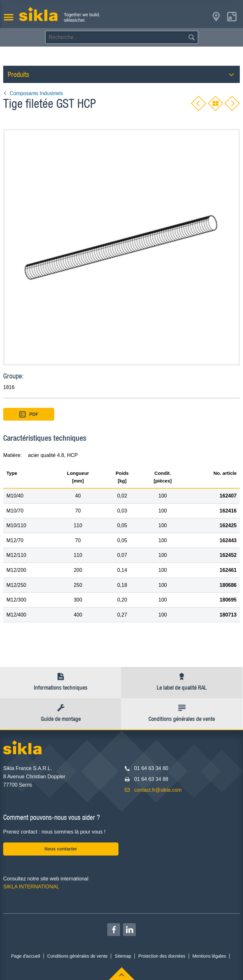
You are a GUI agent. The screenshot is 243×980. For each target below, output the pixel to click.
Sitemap (123, 956)
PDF (29, 414)
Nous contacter (61, 849)
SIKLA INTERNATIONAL (31, 887)
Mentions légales (209, 956)
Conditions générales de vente (77, 956)
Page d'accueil (26, 956)
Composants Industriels (33, 93)
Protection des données (162, 956)
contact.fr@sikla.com (158, 790)
